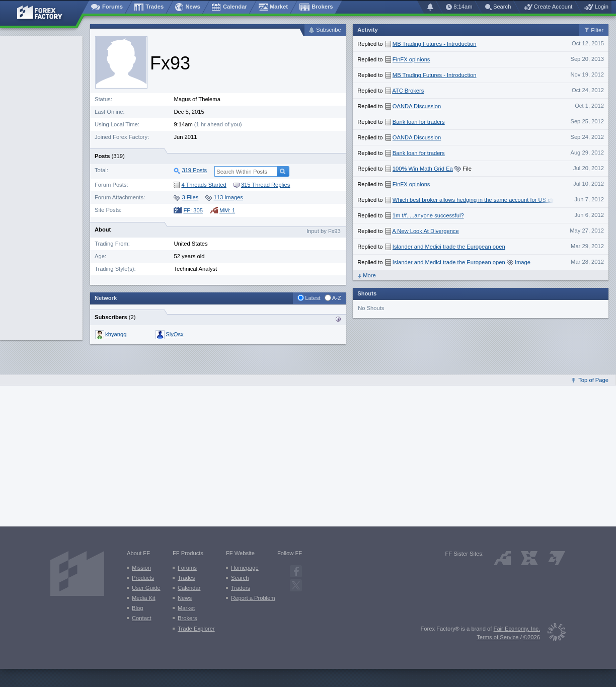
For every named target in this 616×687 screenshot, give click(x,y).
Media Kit (144, 598)
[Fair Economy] (553, 634)
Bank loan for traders (419, 122)
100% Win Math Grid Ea (423, 169)
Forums (187, 568)
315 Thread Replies (262, 185)
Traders (241, 588)
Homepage (245, 568)
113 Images (224, 198)
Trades (186, 578)
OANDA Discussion (417, 106)
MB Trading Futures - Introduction (435, 44)
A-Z (337, 298)
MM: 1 (222, 210)
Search (240, 578)
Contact (142, 618)
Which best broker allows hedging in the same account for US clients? (480, 200)
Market (186, 608)
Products (143, 578)
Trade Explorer (196, 629)
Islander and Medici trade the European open (449, 247)
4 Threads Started (200, 185)
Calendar (189, 588)
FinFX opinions (411, 59)
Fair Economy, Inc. (517, 629)
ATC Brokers (408, 91)
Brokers (187, 618)
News (185, 598)
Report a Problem (253, 598)
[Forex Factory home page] (45, 13)
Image (523, 262)
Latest (313, 298)
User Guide (146, 588)
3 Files (186, 198)
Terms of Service (497, 637)
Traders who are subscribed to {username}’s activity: (338, 319)
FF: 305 (188, 210)
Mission (141, 568)
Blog (137, 608)
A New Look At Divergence (425, 231)
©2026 (532, 637)
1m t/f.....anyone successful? (428, 215)
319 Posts (194, 170)
